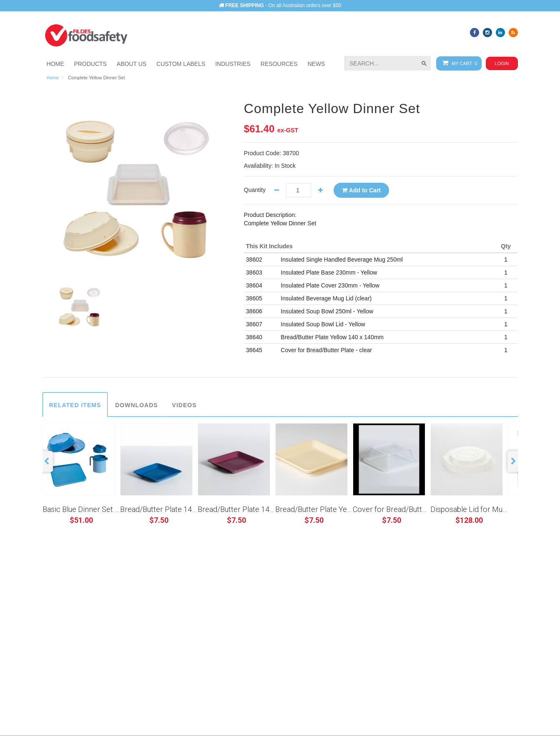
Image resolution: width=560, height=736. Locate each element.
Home (53, 78)
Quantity (255, 190)
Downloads (136, 405)
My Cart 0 (458, 63)
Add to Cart (361, 190)
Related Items (75, 405)
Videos (185, 405)
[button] (233, 64)
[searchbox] (387, 63)
